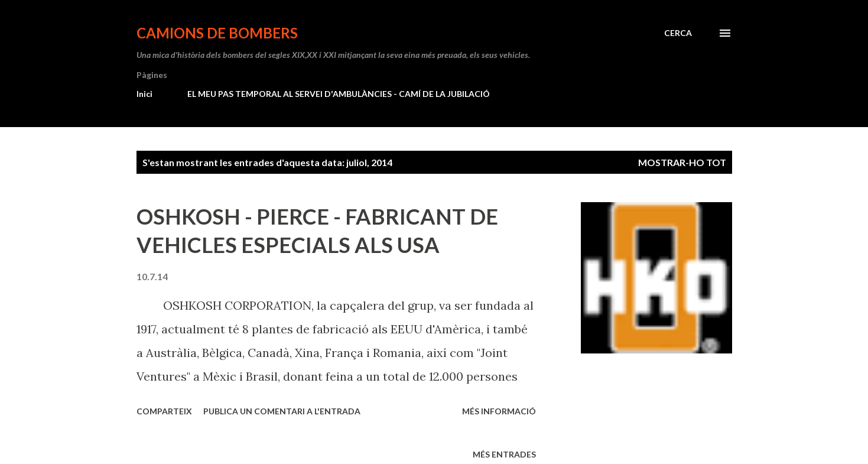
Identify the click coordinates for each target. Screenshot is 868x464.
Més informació (499, 411)
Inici (144, 94)
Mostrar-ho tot (682, 162)
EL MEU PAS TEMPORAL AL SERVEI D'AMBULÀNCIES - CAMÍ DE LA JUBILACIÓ (339, 94)
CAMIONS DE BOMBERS (217, 33)
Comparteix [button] (164, 411)
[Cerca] (678, 33)
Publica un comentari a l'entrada (282, 411)
